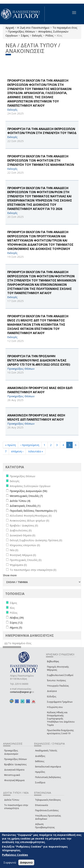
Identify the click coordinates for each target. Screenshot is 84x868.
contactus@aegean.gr (22, 692)
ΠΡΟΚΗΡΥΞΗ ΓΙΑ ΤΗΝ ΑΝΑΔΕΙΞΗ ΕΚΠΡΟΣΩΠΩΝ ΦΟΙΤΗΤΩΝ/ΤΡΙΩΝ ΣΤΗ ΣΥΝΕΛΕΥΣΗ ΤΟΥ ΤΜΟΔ (42, 131)
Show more (10, 575)
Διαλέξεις (40, 756)
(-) (6, 643)
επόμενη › (17, 451)
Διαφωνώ (26, 862)
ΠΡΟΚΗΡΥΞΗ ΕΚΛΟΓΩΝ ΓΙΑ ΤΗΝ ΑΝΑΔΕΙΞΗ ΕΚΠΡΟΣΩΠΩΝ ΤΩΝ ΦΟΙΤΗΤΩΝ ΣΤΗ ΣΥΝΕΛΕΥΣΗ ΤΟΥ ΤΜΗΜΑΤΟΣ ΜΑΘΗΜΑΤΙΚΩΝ (41, 160)
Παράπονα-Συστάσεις (47, 810)
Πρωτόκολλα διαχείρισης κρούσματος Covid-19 (60, 732)
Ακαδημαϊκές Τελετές (46, 751)
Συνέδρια (40, 782)
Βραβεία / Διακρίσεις (15, 764)
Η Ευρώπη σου (55, 707)
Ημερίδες (40, 772)
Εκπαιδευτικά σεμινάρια (48, 767)
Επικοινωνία (42, 805)
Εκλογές (37, 35)
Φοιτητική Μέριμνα (14, 780)
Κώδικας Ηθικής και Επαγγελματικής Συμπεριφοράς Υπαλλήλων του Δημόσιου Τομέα (61, 719)
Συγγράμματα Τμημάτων (60, 702)
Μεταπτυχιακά (12, 775)
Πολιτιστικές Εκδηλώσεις (48, 777)
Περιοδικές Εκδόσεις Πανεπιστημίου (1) (33, 511)
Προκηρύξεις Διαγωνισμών (11, 752)
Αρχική (10, 28)
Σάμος (25, 35)
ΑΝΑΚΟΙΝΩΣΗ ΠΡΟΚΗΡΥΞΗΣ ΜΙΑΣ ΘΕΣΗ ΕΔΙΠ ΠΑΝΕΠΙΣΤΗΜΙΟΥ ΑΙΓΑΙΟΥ (40, 390)
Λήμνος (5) (16, 627)
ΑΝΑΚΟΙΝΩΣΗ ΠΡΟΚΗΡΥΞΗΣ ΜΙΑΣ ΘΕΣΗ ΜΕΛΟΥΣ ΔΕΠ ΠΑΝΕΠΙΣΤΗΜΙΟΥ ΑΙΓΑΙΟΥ (36, 417)
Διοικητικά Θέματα (14, 770)
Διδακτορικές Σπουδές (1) (25, 506)
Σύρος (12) (16, 623)
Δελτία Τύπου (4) (20, 501)
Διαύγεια (52, 691)
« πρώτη (10, 445)
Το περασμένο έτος (65, 28)
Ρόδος (50, 35)
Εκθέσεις (40, 761)
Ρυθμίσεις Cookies (15, 855)
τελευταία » (36, 451)
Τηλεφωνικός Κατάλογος (48, 800)
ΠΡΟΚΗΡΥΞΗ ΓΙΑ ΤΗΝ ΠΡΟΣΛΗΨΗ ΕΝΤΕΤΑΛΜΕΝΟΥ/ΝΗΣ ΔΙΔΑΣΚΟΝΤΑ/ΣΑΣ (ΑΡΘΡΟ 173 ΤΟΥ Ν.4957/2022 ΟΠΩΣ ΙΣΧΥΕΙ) (39, 360)
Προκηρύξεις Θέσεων (22, 31)
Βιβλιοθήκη (53, 661)
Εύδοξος (52, 696)
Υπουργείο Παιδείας (58, 686)
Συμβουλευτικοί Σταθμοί (60, 675)
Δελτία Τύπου (12, 800)
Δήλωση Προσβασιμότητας (45, 826)
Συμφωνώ (10, 862)
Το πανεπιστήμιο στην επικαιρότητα (16, 807)
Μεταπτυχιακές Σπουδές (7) (26, 496)
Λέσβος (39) (17, 618)
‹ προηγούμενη (30, 445)
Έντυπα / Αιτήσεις (56, 680)
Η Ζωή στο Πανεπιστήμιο (33, 28)
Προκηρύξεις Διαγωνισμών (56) (28, 491)
